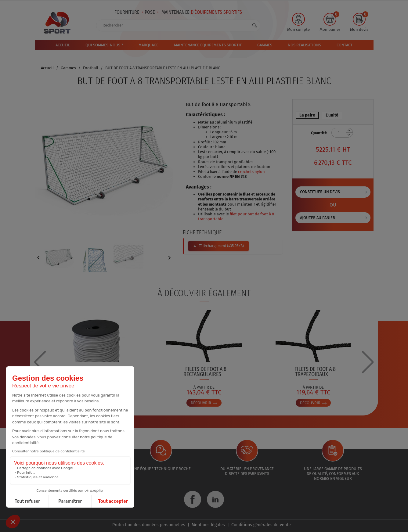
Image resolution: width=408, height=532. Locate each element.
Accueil (63, 45)
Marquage (148, 45)
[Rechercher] (178, 25)
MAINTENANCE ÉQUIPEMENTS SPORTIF (208, 45)
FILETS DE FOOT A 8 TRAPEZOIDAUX (315, 372)
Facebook (193, 499)
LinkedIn (215, 499)
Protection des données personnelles (149, 525)
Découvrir (204, 403)
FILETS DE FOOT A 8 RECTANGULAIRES (205, 372)
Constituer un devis (320, 192)
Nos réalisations (304, 45)
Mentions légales (208, 525)
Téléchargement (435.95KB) (221, 246)
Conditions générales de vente (261, 525)
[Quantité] (339, 133)
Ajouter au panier (318, 218)
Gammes (265, 45)
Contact (345, 45)
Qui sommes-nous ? (104, 45)
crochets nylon (251, 172)
